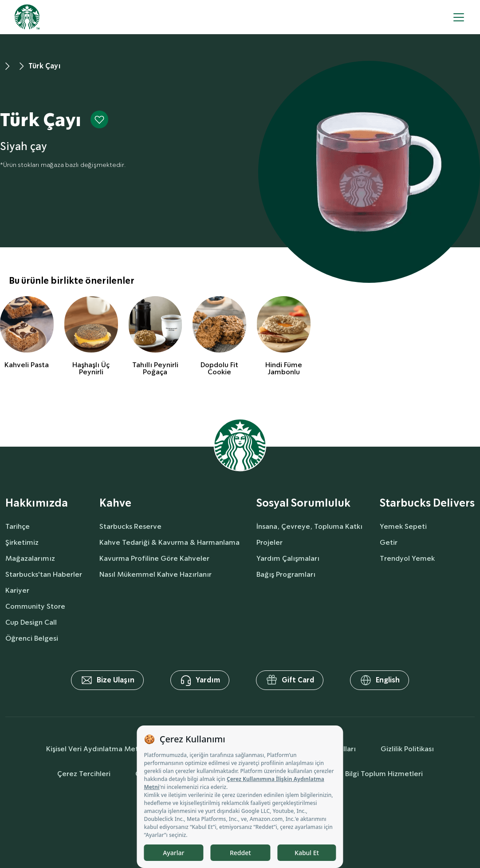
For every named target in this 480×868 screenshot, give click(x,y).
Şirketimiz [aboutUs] (22, 542)
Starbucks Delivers (427, 503)
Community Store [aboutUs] (35, 606)
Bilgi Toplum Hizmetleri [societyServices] (384, 774)
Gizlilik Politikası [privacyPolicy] (407, 749)
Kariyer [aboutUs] (17, 590)
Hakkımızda (37, 503)
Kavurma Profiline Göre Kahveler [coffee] (154, 558)
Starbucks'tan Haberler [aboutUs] (44, 574)
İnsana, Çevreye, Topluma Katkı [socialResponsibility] (309, 526)
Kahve (115, 503)
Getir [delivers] (389, 542)
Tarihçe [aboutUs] (18, 526)
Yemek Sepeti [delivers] (403, 526)
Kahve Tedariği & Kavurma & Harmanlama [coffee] (169, 542)
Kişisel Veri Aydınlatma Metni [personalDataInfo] (95, 749)
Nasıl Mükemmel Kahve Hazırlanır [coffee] (155, 574)
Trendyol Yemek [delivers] (407, 558)
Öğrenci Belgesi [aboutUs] (32, 638)
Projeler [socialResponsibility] (270, 542)
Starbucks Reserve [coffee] (130, 526)
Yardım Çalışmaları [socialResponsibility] (288, 558)
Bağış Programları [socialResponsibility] (286, 574)
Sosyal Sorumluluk (303, 503)
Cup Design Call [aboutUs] (31, 622)
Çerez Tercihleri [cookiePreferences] (84, 774)
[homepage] (27, 17)
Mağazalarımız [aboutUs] (30, 558)
